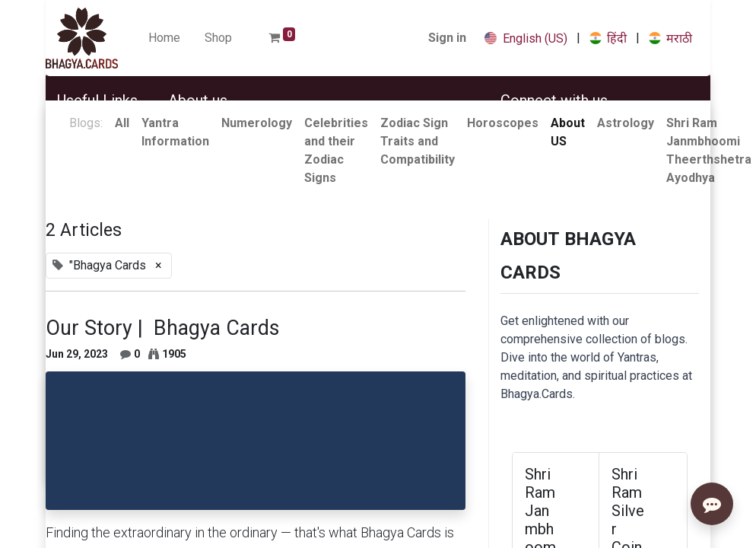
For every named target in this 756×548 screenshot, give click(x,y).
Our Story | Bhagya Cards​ (162, 328)
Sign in (447, 38)
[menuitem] (164, 38)
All (122, 123)
